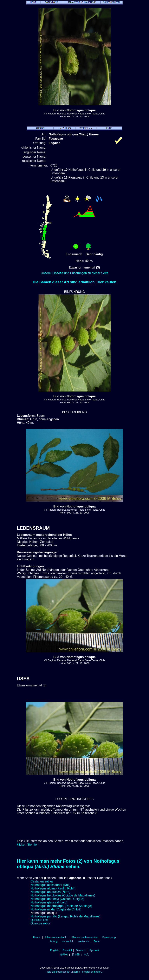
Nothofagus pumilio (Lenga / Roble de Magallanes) (65, 916)
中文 (86, 954)
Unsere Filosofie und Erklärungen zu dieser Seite (74, 273)
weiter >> (84, 941)
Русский (94, 950)
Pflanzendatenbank (56, 937)
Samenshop (109, 937)
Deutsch (81, 950)
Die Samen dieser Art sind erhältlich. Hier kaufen (75, 282)
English (54, 950)
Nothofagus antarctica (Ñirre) (50, 892)
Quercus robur (40, 923)
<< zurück (68, 941)
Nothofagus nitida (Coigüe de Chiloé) (56, 909)
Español (67, 950)
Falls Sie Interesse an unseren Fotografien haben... (75, 972)
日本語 (76, 954)
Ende (97, 941)
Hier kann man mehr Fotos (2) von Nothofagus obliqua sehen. (68, 864)
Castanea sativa (42, 881)
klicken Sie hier (27, 844)
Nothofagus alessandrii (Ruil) (50, 885)
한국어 (64, 954)
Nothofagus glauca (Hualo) (49, 902)
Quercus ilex (39, 920)
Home (37, 937)
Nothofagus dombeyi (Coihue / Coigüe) (57, 899)
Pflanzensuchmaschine (84, 937)
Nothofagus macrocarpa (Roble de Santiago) (61, 906)
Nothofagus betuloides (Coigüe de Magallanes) (63, 895)
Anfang (53, 941)
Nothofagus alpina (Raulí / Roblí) (53, 888)
